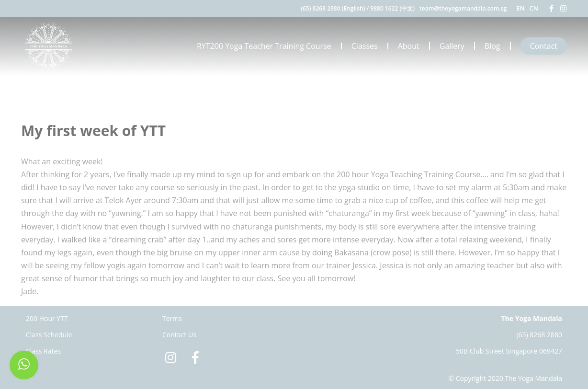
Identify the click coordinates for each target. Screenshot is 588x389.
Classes (365, 46)
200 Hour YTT (47, 318)
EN (520, 8)
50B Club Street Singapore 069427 (509, 351)
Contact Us (179, 335)
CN (534, 8)
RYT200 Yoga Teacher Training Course (264, 46)
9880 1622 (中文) (392, 8)
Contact (544, 46)
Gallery (452, 46)
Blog (492, 46)
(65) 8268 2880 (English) (333, 8)
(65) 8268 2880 (539, 335)
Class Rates (43, 351)
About (409, 46)
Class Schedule (49, 335)
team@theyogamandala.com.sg (463, 8)
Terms (172, 318)
